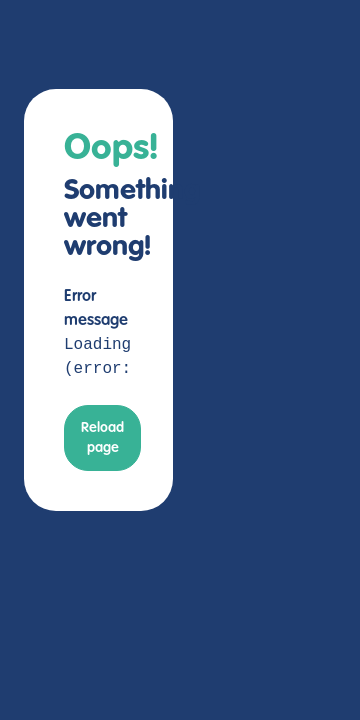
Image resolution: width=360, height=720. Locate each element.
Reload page (102, 438)
